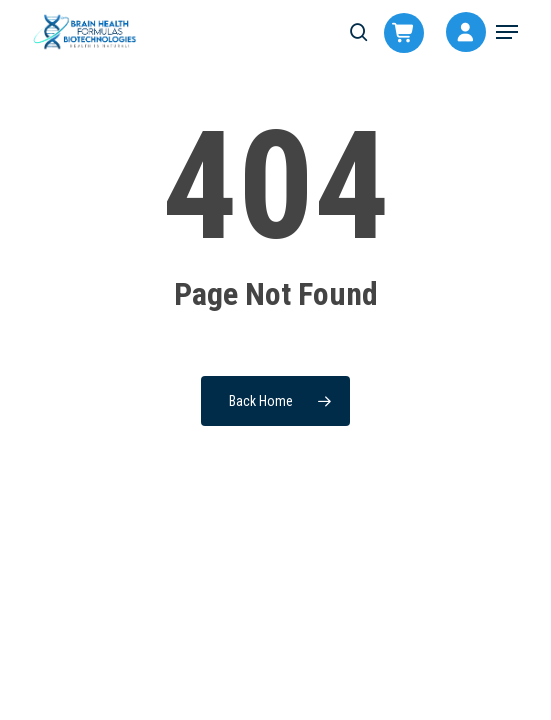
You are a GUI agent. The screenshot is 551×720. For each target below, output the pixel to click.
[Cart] (393, 36)
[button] (507, 32)
